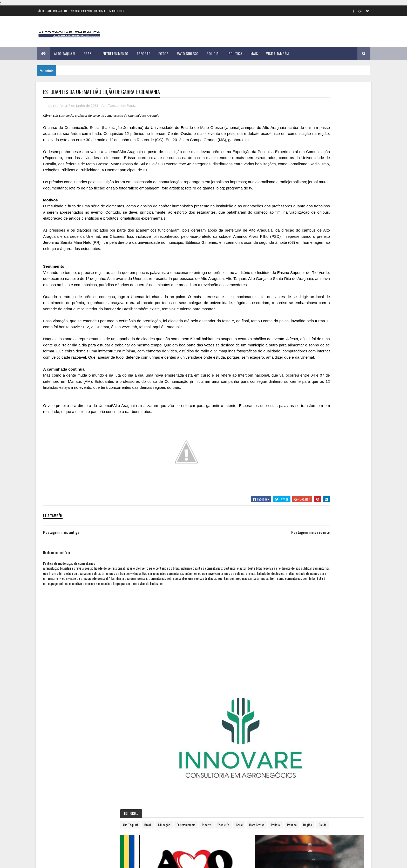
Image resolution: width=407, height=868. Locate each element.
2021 (284, 477)
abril (283, 360)
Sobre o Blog (117, 11)
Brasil (89, 53)
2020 (284, 470)
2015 (284, 433)
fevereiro (286, 346)
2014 (284, 426)
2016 (284, 441)
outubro (286, 403)
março (284, 353)
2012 (284, 325)
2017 (284, 448)
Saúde (312, 204)
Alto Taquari (65, 53)
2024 (285, 499)
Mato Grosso (188, 53)
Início (40, 11)
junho (284, 374)
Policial (213, 53)
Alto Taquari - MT (57, 11)
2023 (284, 492)
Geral (314, 195)
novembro (287, 410)
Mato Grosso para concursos (88, 11)
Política (235, 53)
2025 (284, 507)
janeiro (285, 339)
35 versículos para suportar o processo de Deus (102, 834)
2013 (284, 333)
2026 (284, 514)
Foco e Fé (298, 195)
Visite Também (277, 53)
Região (297, 204)
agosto (285, 389)
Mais (254, 53)
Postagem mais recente (244, 594)
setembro (287, 396)
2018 (284, 455)
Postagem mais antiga (61, 594)
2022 (284, 485)
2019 (284, 463)
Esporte (144, 53)
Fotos (163, 53)
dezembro (287, 417)
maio (283, 367)
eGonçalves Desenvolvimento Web (90, 861)
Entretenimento (116, 53)
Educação (318, 186)
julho (283, 381)
